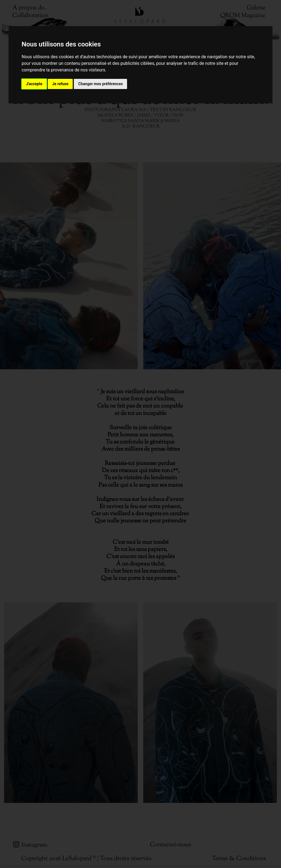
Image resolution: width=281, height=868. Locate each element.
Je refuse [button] (60, 84)
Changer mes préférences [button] (100, 84)
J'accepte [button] (34, 84)
